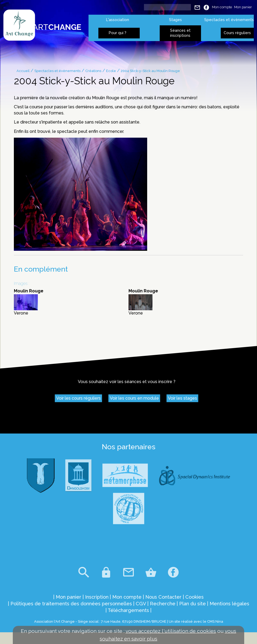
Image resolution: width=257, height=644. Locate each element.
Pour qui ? (118, 33)
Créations (93, 71)
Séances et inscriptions (180, 33)
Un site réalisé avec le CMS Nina (196, 621)
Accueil (23, 71)
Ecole (111, 71)
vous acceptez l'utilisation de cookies (171, 631)
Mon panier (243, 7)
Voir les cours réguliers (79, 398)
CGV (141, 604)
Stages (175, 20)
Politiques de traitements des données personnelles (71, 604)
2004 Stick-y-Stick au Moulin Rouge (150, 71)
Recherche (163, 604)
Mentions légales (229, 604)
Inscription (97, 597)
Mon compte (222, 7)
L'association (118, 20)
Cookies (194, 597)
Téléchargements (128, 610)
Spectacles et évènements (229, 20)
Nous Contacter (163, 597)
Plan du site (192, 604)
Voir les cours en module (134, 398)
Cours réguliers (237, 33)
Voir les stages (182, 398)
